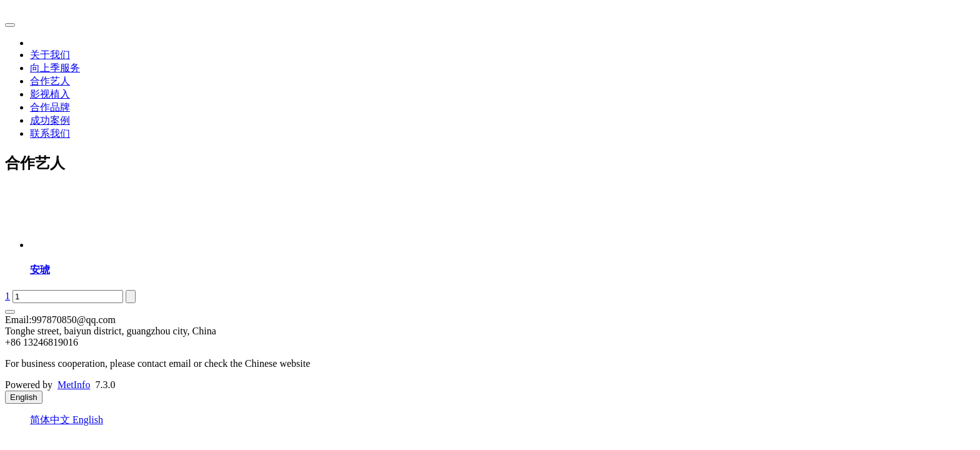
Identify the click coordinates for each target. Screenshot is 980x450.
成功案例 (50, 120)
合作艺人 (50, 81)
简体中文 (51, 420)
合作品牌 (50, 107)
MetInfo (74, 385)
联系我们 (50, 133)
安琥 (40, 270)
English (88, 420)
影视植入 (50, 94)
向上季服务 (55, 68)
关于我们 (50, 55)
